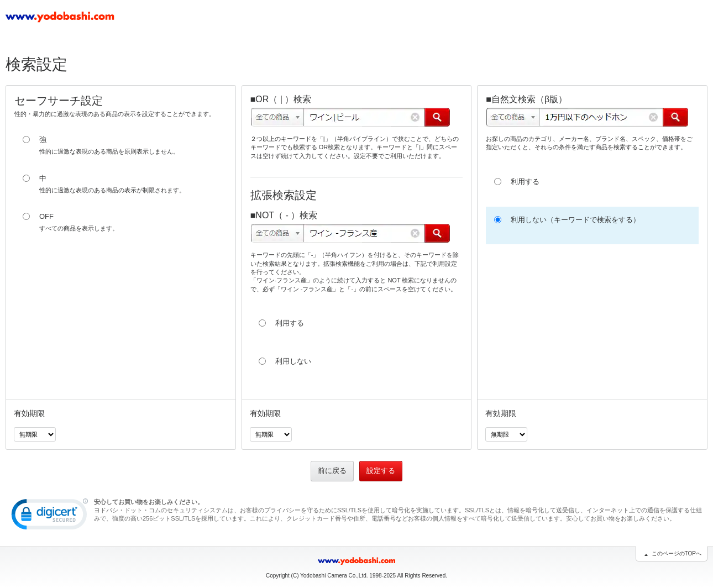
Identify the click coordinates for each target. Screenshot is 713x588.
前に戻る (332, 471)
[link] (50, 517)
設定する (381, 471)
